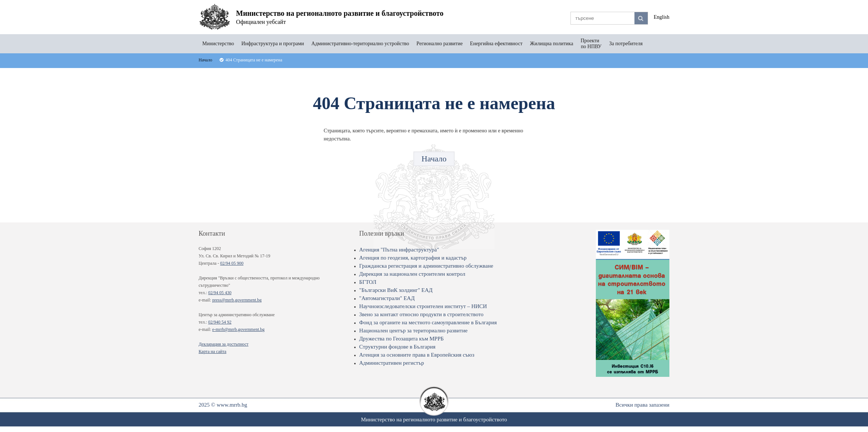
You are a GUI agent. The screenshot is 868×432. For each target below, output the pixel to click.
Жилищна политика (552, 44)
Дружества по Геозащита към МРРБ (402, 339)
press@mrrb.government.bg (237, 300)
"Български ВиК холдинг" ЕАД (396, 290)
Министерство (218, 44)
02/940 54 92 (220, 322)
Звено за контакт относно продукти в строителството (421, 314)
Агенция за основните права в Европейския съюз (417, 355)
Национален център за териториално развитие (414, 331)
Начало (434, 159)
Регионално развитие (440, 44)
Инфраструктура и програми (273, 44)
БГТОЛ (368, 282)
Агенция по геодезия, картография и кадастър (413, 258)
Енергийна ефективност (496, 44)
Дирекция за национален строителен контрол (412, 274)
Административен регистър (392, 363)
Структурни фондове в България (397, 347)
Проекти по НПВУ (591, 44)
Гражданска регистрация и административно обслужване (426, 266)
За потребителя (626, 44)
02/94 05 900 (232, 263)
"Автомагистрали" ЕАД (387, 298)
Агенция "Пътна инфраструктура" (399, 250)
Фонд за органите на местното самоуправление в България (428, 322)
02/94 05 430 (220, 293)
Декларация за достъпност (223, 344)
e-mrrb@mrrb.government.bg (238, 329)
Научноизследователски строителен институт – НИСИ (423, 306)
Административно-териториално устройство (360, 44)
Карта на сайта (212, 351)
